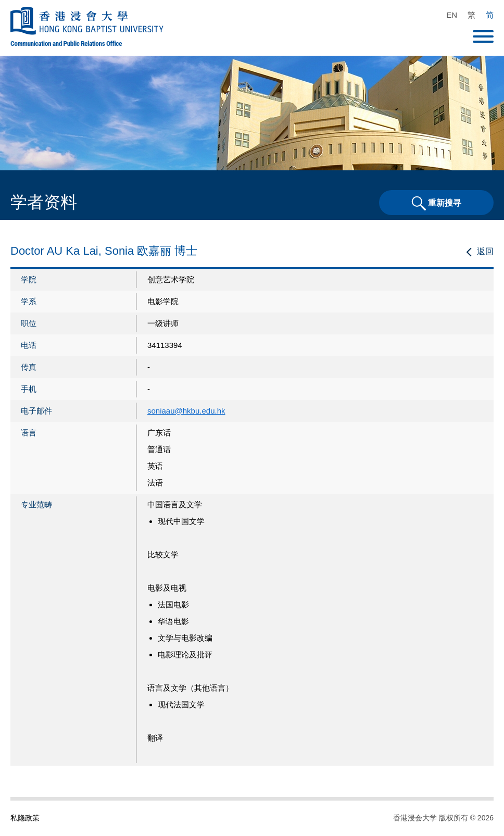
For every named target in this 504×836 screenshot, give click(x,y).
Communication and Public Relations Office (66, 43)
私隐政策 (25, 818)
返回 (485, 251)
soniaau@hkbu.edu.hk (186, 411)
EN (452, 15)
